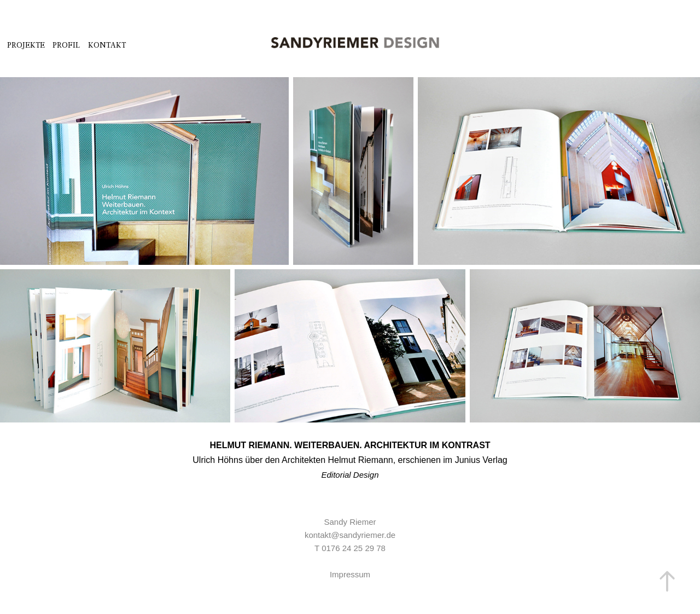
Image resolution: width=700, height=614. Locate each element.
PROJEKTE (26, 45)
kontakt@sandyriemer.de (350, 535)
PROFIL (66, 45)
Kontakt (107, 45)
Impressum (350, 574)
